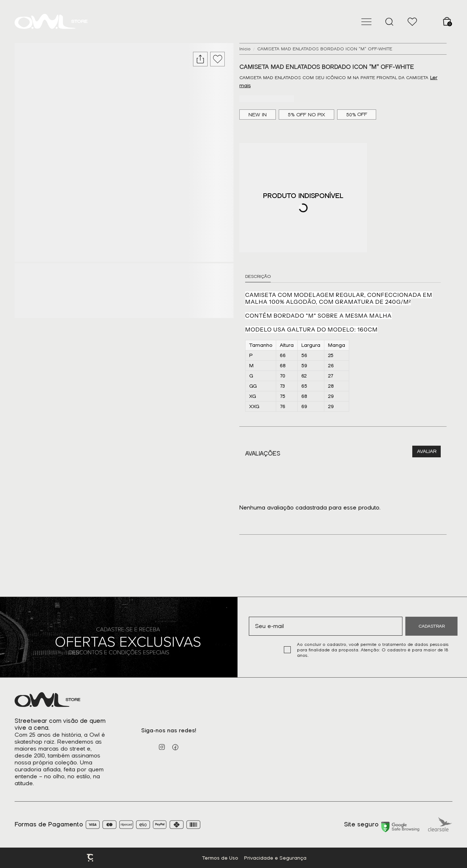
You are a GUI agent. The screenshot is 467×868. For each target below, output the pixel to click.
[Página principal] (51, 22)
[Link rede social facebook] (175, 747)
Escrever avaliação (427, 452)
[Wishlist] (412, 22)
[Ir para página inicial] (245, 49)
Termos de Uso (220, 858)
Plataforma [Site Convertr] (90, 858)
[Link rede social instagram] (162, 747)
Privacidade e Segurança (275, 858)
